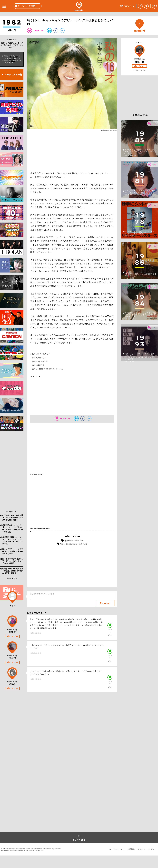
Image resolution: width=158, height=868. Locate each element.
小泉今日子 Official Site (74, 541)
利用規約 (131, 849)
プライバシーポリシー (147, 849)
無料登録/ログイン (127, 6)
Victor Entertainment (112, 130)
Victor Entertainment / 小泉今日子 (74, 544)
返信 (110, 635)
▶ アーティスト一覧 (12, 75)
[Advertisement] (12, 471)
